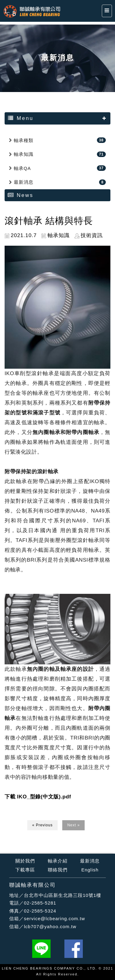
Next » (73, 825)
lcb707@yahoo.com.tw (50, 926)
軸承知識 (24, 154)
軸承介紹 (58, 861)
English (90, 870)
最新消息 (24, 182)
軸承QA (22, 168)
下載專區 (25, 870)
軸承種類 (24, 140)
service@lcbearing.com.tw (54, 919)
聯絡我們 (58, 870)
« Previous (42, 825)
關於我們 (25, 861)
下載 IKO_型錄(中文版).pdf (38, 797)
